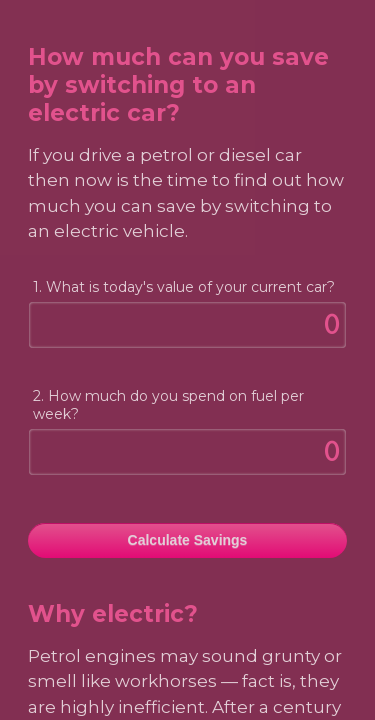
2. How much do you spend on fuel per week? (168, 405)
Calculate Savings (188, 540)
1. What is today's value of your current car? (184, 287)
